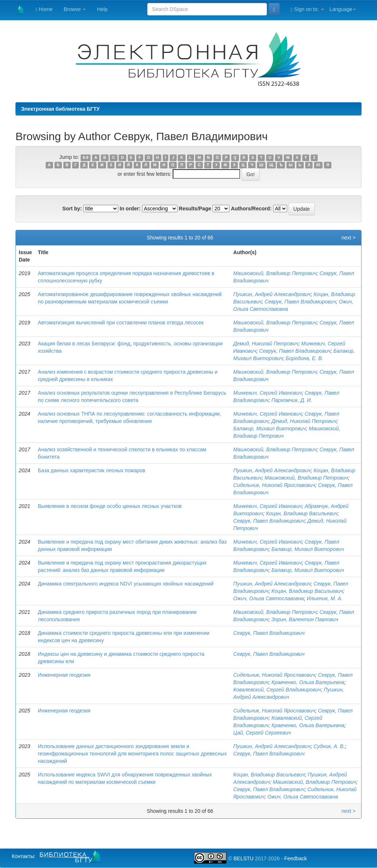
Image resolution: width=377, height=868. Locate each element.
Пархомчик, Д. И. (292, 400)
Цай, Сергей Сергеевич (262, 733)
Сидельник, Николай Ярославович (274, 485)
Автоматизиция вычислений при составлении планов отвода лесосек (121, 323)
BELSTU (243, 858)
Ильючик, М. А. (325, 598)
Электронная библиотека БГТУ (60, 109)
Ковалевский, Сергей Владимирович (277, 690)
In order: (130, 209)
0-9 (86, 157)
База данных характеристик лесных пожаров (92, 470)
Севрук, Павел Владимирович (300, 302)
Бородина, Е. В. (304, 358)
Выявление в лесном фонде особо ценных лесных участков (110, 506)
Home (44, 9)
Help (102, 9)
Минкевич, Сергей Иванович (268, 393)
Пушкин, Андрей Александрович (272, 294)
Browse (75, 9)
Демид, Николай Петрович (266, 344)
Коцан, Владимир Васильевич (302, 513)
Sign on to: (307, 9)
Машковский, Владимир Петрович (275, 273)
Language (343, 9)
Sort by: (72, 209)
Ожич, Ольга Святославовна (269, 598)
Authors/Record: (251, 209)
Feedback (295, 858)
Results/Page (195, 209)
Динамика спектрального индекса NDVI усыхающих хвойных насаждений (126, 584)
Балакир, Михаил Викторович (270, 428)
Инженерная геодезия (64, 675)
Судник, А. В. (329, 746)
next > (348, 238)
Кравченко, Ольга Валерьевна (308, 682)
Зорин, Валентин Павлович (305, 619)
